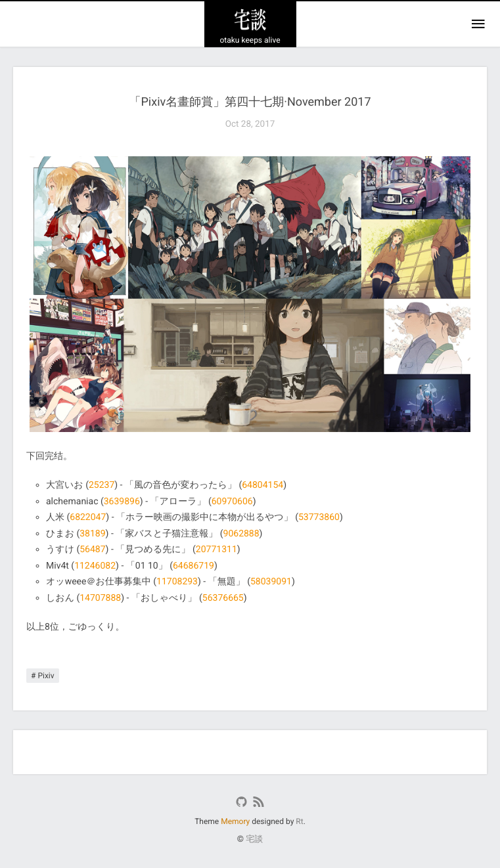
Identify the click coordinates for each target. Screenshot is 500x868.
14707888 (100, 598)
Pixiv (46, 676)
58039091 (271, 582)
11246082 (95, 566)
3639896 (122, 502)
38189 (92, 534)
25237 (102, 485)
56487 (92, 550)
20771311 (216, 550)
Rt (299, 821)
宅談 (254, 839)
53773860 (319, 517)
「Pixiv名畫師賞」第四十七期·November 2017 (250, 102)
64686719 (193, 566)
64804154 (262, 485)
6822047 (88, 517)
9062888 (241, 534)
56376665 (223, 598)
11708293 (177, 582)
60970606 (232, 502)
